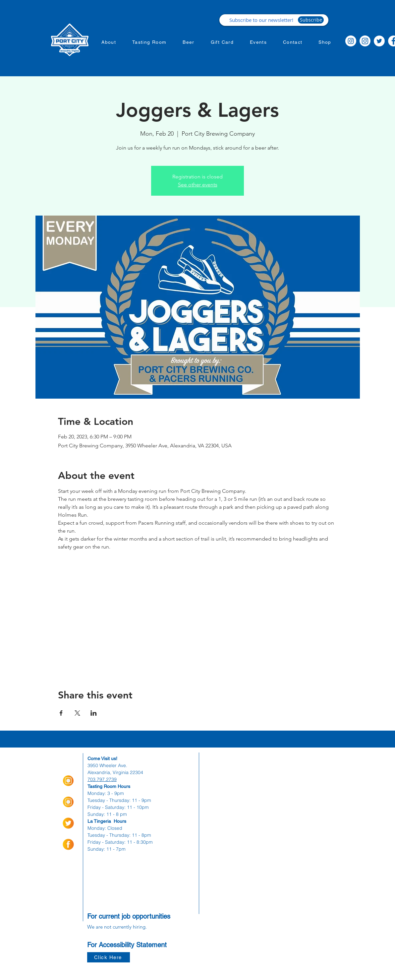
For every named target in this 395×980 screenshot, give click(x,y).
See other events (198, 185)
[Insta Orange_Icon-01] (68, 781)
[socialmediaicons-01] (68, 844)
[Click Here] (109, 957)
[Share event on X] (77, 713)
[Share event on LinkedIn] (94, 713)
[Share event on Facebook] (61, 713)
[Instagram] (351, 41)
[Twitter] (379, 41)
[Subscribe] (311, 20)
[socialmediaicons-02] (68, 823)
